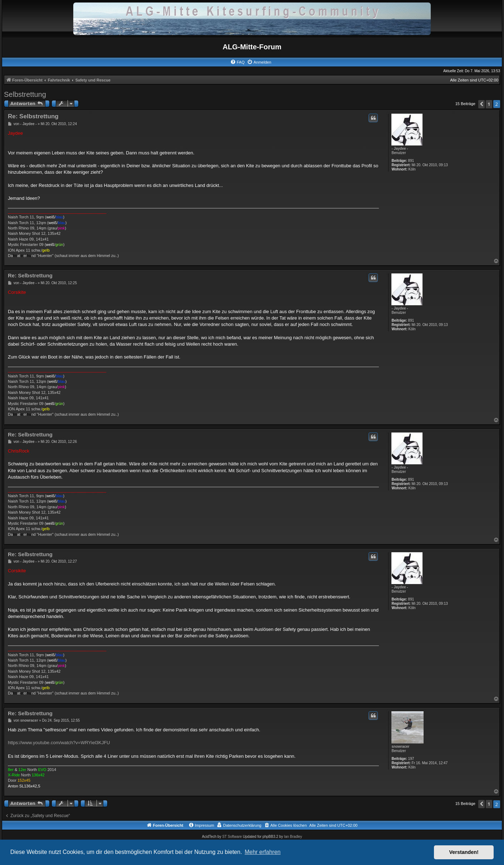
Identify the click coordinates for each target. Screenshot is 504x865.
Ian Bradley (293, 837)
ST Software (232, 837)
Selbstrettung (25, 94)
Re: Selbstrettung (33, 116)
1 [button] (489, 104)
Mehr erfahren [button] (263, 852)
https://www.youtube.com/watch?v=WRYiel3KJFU (59, 743)
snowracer (400, 747)
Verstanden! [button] (464, 852)
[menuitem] (237, 62)
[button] (481, 104)
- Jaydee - (400, 149)
